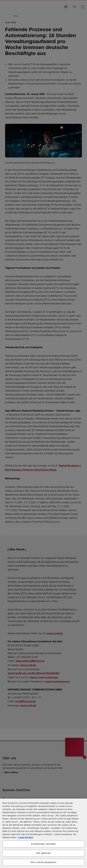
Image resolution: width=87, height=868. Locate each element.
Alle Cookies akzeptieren (43, 862)
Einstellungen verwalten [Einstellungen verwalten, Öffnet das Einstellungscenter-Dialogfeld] (44, 844)
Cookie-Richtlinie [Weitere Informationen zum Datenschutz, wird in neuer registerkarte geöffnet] (26, 837)
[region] (43, 833)
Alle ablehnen (43, 853)
